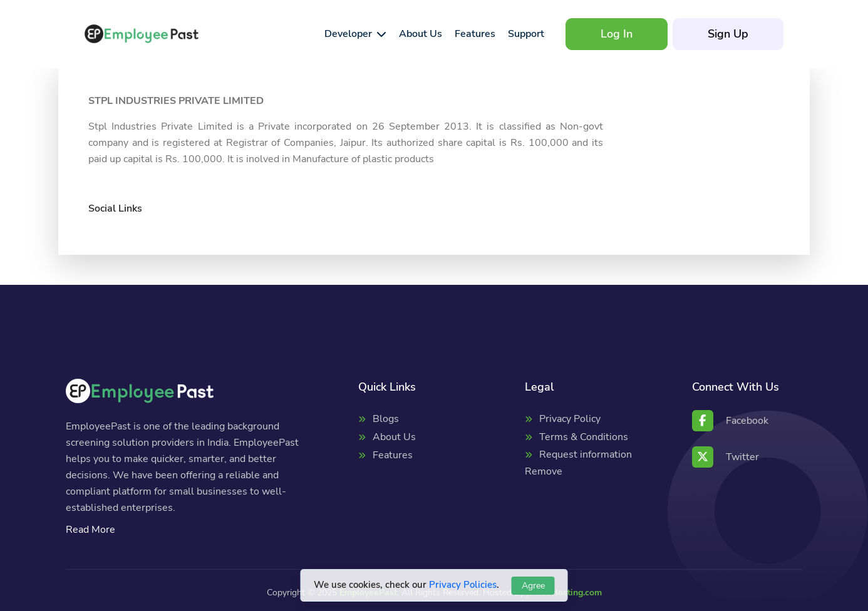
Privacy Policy (570, 419)
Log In (617, 34)
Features (393, 455)
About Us (394, 437)
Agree (533, 586)
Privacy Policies (463, 585)
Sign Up (728, 34)
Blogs (386, 419)
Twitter (726, 457)
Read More (90, 530)
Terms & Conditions (584, 437)
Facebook (730, 421)
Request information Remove (578, 463)
